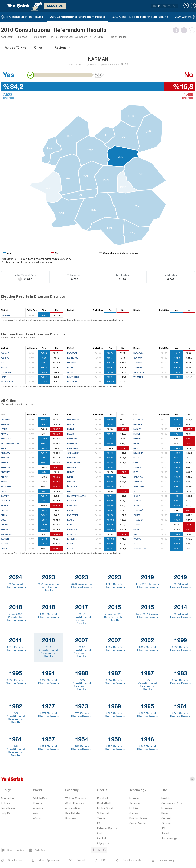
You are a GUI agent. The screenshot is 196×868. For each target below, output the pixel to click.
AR (164, 6)
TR (154, 6)
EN (159, 6)
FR (169, 6)
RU (174, 6)
